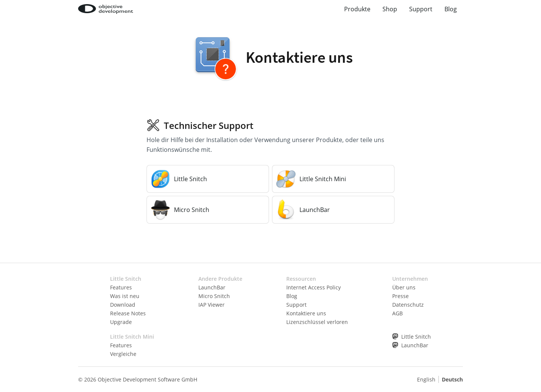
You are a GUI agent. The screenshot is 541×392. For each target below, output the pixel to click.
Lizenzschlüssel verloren (317, 322)
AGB (397, 313)
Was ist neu (125, 296)
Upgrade (121, 322)
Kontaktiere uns (306, 313)
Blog (451, 9)
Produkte (357, 9)
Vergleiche (123, 354)
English (426, 379)
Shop (390, 9)
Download (123, 305)
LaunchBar (212, 287)
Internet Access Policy (314, 287)
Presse (400, 296)
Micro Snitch (214, 296)
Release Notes (128, 313)
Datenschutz (408, 305)
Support (421, 9)
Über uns (404, 287)
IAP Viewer (212, 305)
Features (121, 287)
